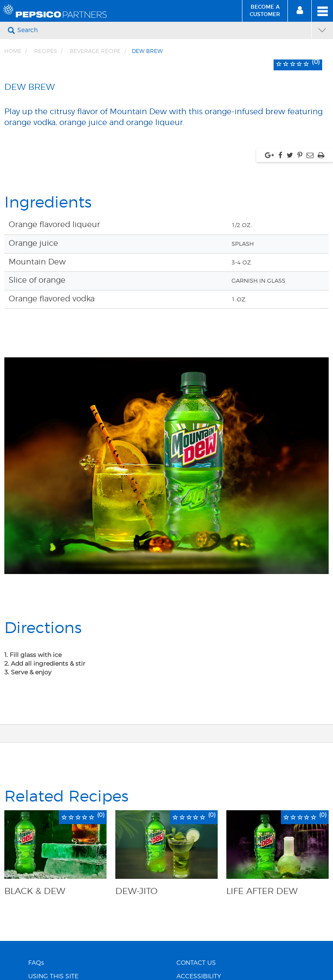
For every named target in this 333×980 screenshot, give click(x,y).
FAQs (36, 963)
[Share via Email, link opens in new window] (310, 155)
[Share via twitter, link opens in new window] (290, 155)
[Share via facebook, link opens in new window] (280, 155)
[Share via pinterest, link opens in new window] (300, 155)
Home (13, 51)
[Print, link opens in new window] (321, 155)
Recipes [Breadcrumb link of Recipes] (46, 51)
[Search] (163, 30)
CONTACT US (196, 963)
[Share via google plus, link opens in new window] (269, 155)
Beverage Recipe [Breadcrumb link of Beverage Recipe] (95, 51)
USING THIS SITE (53, 977)
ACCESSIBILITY (199, 977)
